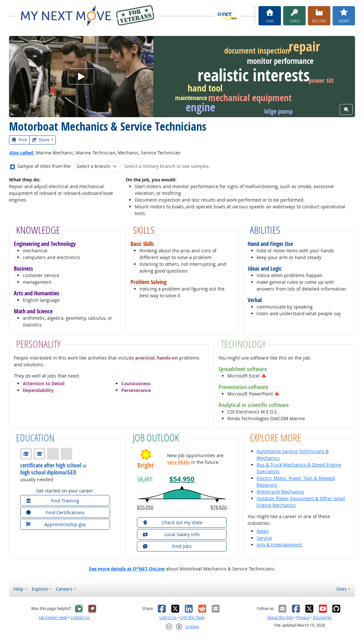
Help (18, 589)
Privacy (303, 617)
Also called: (22, 153)
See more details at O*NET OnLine (127, 569)
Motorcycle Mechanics (280, 492)
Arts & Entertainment (279, 545)
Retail (263, 531)
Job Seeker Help (53, 617)
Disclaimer (322, 617)
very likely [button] (178, 462)
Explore (40, 589)
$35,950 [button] (145, 507)
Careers (64, 589)
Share (41, 140)
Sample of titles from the (44, 166)
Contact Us (80, 617)
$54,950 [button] (182, 479)
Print (19, 140)
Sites (342, 589)
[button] (264, 376)
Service (264, 538)
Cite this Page (192, 617)
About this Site (280, 617)
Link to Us (168, 617)
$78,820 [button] (219, 507)
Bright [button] (145, 465)
